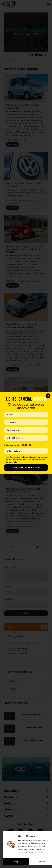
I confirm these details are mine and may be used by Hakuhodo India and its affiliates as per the (27, 460)
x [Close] (48, 396)
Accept (16, 862)
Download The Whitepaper (26, 467)
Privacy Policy (35, 852)
